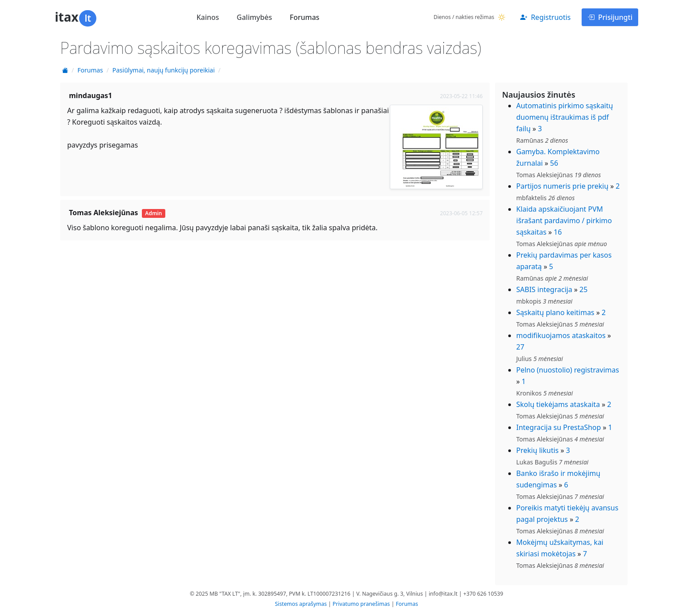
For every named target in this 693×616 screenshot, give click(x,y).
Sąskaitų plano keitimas (555, 312)
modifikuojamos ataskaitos (561, 335)
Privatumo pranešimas (362, 604)
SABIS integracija (544, 289)
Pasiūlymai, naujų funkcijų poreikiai (164, 70)
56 (554, 163)
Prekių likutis (537, 450)
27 (520, 347)
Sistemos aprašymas (301, 604)
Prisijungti (610, 17)
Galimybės (255, 17)
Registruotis (545, 17)
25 (583, 289)
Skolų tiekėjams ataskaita (558, 404)
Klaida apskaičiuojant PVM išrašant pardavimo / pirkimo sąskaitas (564, 221)
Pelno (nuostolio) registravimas (568, 370)
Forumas (304, 17)
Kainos (208, 17)
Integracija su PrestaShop (559, 427)
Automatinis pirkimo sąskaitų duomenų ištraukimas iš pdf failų (565, 117)
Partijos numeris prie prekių (562, 186)
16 (558, 232)
